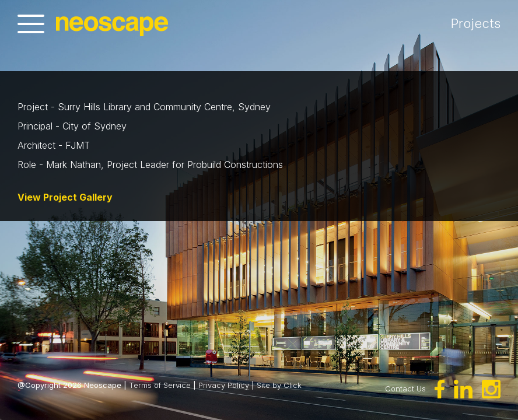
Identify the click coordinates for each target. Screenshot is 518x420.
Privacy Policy (224, 385)
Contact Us (405, 388)
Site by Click (279, 385)
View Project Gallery (65, 197)
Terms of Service (160, 385)
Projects (493, 23)
